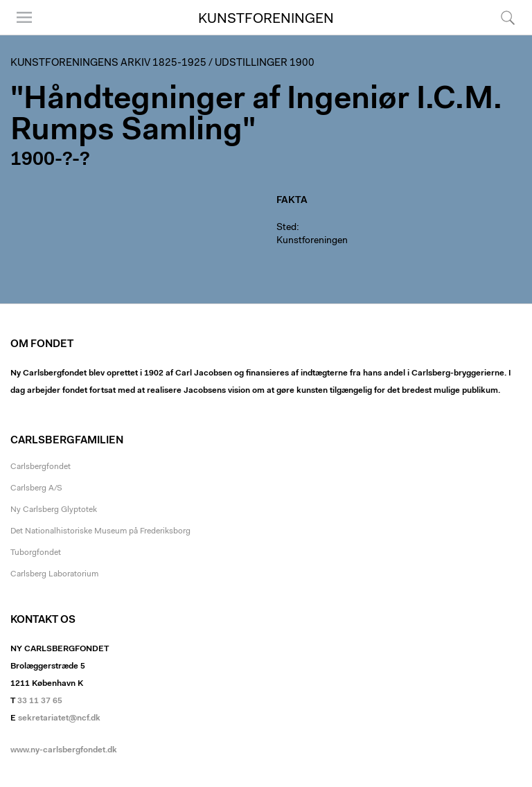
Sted (286, 228)
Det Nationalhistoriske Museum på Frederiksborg (100, 531)
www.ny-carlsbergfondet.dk (64, 750)
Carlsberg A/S (36, 488)
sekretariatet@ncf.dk (59, 718)
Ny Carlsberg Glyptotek (54, 510)
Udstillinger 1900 (265, 63)
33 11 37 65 (40, 701)
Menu (24, 17)
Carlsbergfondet (41, 467)
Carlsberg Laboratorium (54, 574)
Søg (508, 17)
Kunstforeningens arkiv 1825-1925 (108, 63)
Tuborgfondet (36, 553)
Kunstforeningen (266, 19)
